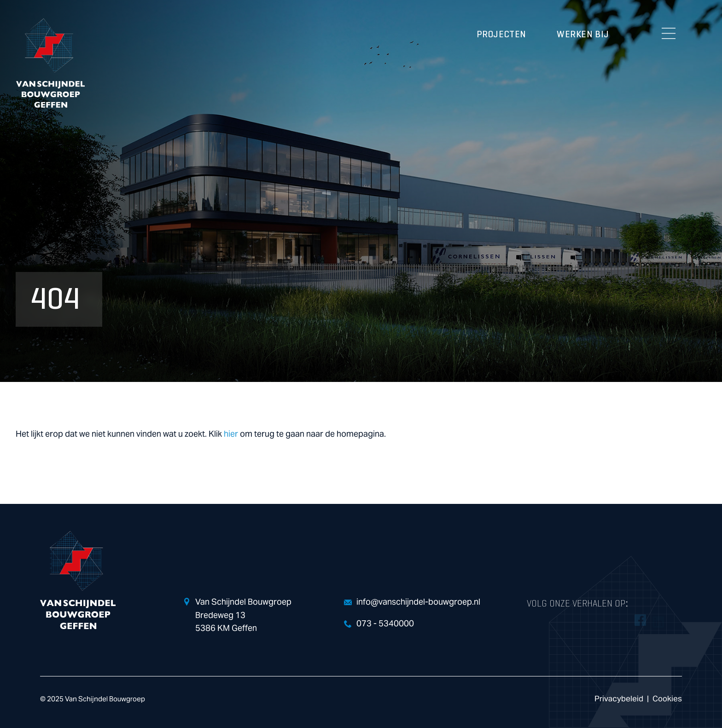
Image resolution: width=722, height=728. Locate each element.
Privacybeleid (619, 699)
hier (231, 434)
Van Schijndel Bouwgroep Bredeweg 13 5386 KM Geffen (243, 615)
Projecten (501, 35)
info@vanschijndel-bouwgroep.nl (418, 602)
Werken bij (583, 35)
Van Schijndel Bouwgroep (50, 63)
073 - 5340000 (385, 624)
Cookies (667, 699)
